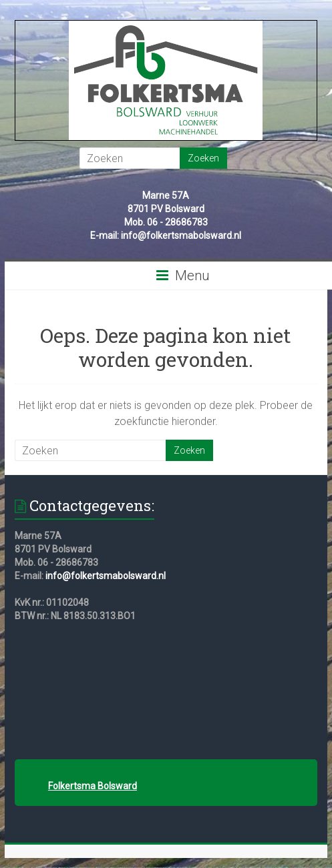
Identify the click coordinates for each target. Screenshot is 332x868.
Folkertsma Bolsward (93, 786)
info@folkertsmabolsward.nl (106, 576)
